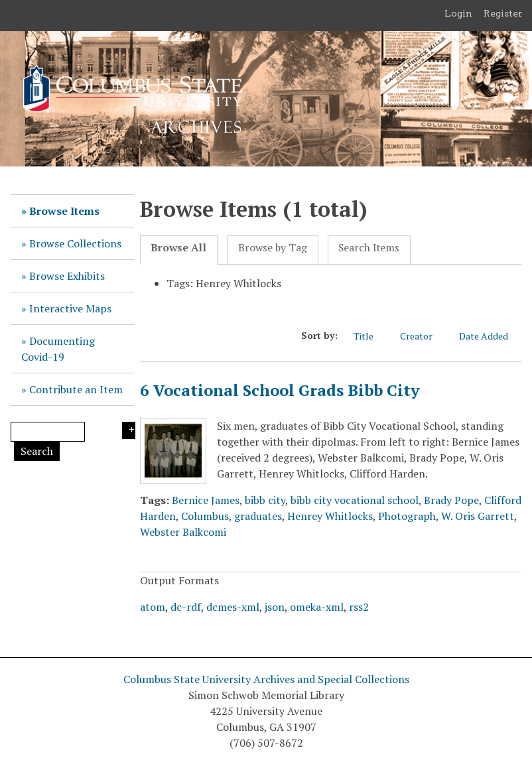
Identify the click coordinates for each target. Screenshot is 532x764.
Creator (423, 336)
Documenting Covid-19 (58, 349)
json (275, 607)
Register (503, 13)
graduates (258, 516)
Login (458, 13)
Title (370, 336)
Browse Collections (75, 243)
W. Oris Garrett (478, 516)
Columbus (205, 516)
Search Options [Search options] (129, 430)
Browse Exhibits (67, 276)
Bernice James (206, 500)
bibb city (265, 500)
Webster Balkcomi (183, 532)
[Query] (48, 432)
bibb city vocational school (355, 500)
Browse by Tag (273, 248)
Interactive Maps (70, 308)
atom (153, 607)
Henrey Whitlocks (330, 516)
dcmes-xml (233, 607)
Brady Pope (451, 500)
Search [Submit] (37, 451)
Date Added (490, 336)
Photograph (407, 516)
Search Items (369, 248)
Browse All (178, 248)
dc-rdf (186, 607)
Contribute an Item (76, 389)
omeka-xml (317, 607)
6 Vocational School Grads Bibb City (280, 390)
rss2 (359, 607)
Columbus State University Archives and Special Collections (266, 679)
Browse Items (64, 211)
